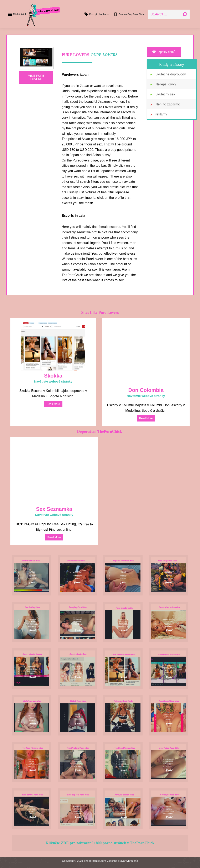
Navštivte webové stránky (53, 381)
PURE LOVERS (104, 55)
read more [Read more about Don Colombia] (146, 418)
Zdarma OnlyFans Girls (129, 14)
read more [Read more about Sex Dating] (54, 537)
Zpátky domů (164, 52)
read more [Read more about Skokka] (53, 404)
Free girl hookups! (97, 14)
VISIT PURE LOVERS (36, 77)
